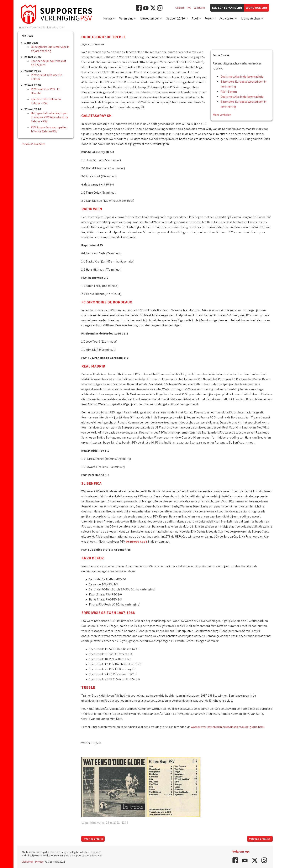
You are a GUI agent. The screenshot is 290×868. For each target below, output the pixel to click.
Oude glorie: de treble (51, 27)
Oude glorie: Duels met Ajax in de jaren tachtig (50, 49)
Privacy (39, 862)
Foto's (209, 18)
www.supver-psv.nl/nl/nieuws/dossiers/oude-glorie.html (228, 727)
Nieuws (108, 18)
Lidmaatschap (251, 18)
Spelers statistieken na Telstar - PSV (46, 101)
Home (23, 27)
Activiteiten (227, 18)
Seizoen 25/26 (176, 18)
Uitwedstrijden (150, 18)
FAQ (189, 8)
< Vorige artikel (93, 839)
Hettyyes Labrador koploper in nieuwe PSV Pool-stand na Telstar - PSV (49, 117)
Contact (180, 8)
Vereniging (126, 18)
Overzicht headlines (33, 144)
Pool (195, 18)
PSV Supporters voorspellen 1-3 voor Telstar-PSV (49, 129)
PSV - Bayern (229, 92)
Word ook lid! (256, 8)
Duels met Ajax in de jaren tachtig (242, 77)
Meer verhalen (222, 115)
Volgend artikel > (260, 839)
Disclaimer (27, 862)
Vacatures (199, 8)
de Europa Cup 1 (136, 542)
